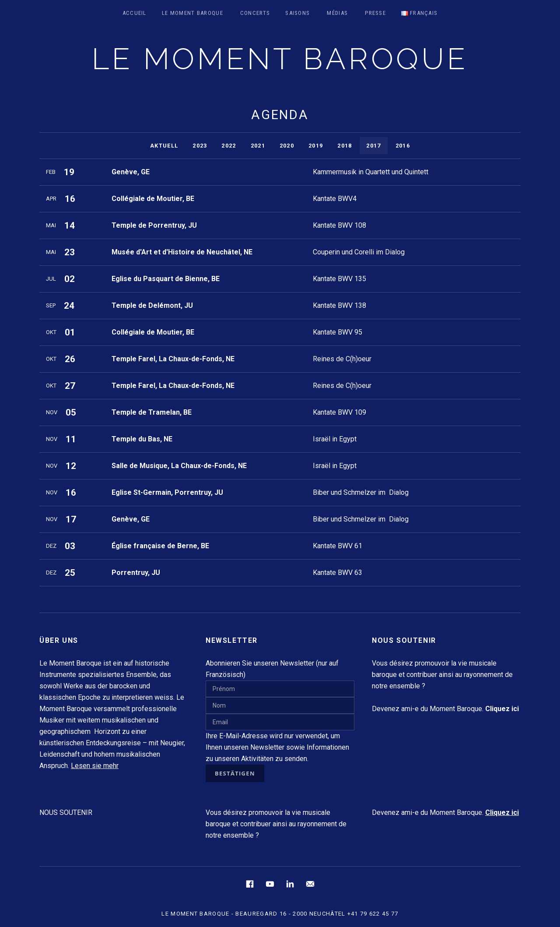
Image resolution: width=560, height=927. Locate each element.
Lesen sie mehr (95, 766)
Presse (375, 13)
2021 (258, 146)
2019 (316, 146)
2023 (200, 146)
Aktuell (164, 146)
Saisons (297, 13)
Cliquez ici (502, 812)
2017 (373, 146)
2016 (403, 146)
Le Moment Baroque (192, 13)
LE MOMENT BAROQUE (280, 59)
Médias (337, 13)
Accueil (135, 13)
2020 (287, 146)
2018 (345, 146)
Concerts (255, 13)
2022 (229, 146)
